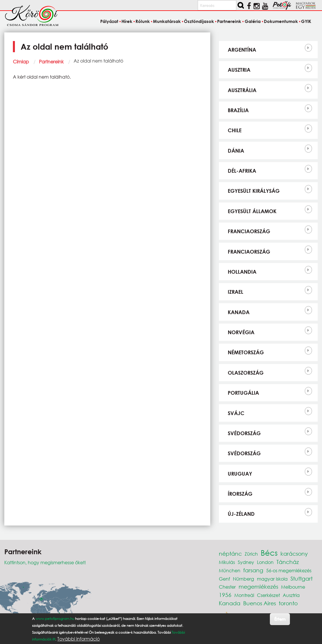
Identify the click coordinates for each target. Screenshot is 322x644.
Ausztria (239, 70)
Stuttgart (302, 578)
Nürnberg (244, 579)
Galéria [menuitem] (253, 21)
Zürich (251, 554)
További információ (78, 639)
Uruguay (240, 474)
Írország (240, 494)
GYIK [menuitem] (306, 21)
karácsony (294, 553)
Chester (227, 587)
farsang (253, 570)
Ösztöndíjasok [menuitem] (199, 21)
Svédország (244, 433)
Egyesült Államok (252, 211)
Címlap (21, 62)
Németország (246, 352)
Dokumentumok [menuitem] (281, 21)
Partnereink (51, 62)
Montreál (244, 595)
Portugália (243, 393)
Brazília (238, 110)
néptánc (230, 553)
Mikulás (227, 562)
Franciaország (249, 231)
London (265, 562)
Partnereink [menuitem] (229, 21)
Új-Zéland (241, 514)
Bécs (269, 552)
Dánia (236, 151)
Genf (224, 579)
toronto (288, 603)
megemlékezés (258, 586)
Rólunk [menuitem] (143, 21)
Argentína (242, 50)
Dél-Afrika (242, 171)
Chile (235, 130)
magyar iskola (272, 579)
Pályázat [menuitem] (109, 21)
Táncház (288, 562)
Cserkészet (268, 595)
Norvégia (241, 332)
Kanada (239, 312)
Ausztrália (242, 90)
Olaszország (246, 373)
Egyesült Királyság (254, 191)
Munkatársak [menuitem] (167, 21)
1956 (225, 595)
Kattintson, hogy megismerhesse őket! (45, 562)
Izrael (235, 292)
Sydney (246, 562)
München (230, 570)
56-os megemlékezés (289, 570)
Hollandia (242, 272)
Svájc (236, 413)
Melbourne (293, 587)
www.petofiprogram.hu (55, 619)
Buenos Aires (260, 603)
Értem (280, 619)
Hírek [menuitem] (127, 21)
